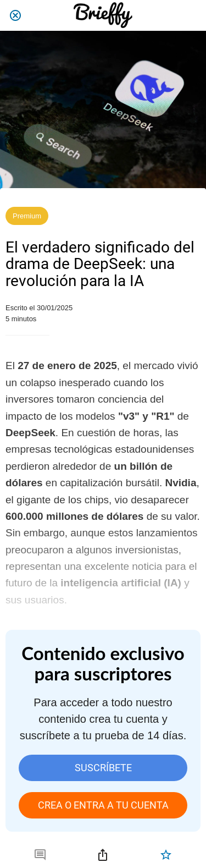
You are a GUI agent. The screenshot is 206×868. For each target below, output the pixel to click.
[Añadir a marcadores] (166, 855)
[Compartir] (103, 855)
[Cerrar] (15, 15)
